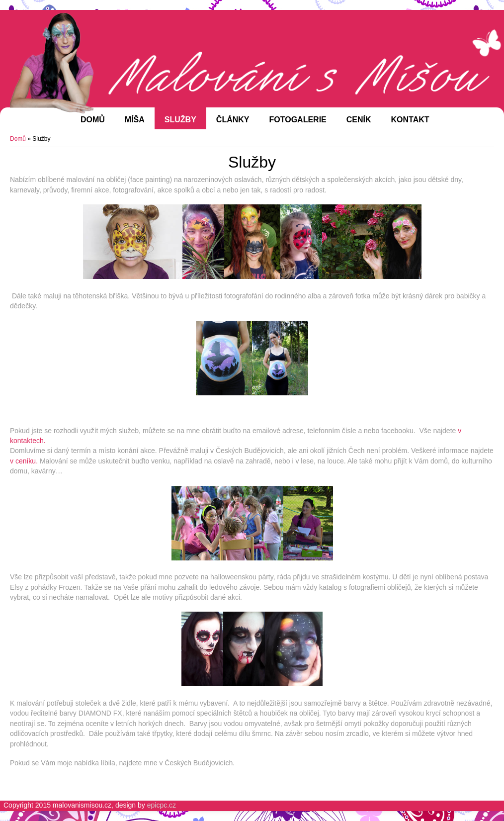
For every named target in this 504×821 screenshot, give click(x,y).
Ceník (359, 120)
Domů (93, 120)
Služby (180, 120)
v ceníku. (24, 461)
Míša (135, 120)
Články (233, 120)
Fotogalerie (298, 120)
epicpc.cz (162, 805)
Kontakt (410, 120)
